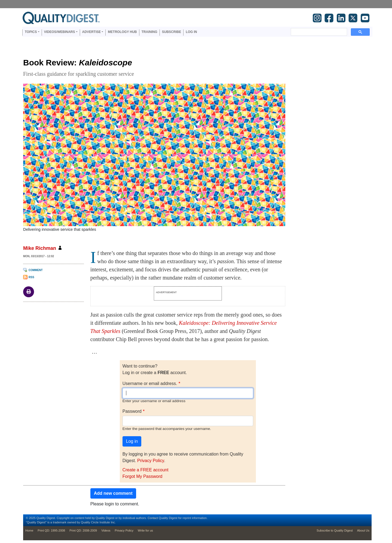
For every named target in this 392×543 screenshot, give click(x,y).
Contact (153, 518)
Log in (191, 32)
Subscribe (172, 32)
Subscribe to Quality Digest (335, 530)
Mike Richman (40, 248)
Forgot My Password (143, 476)
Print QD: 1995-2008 (51, 530)
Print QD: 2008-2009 (83, 530)
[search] (318, 32)
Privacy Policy (151, 461)
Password (132, 411)
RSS (31, 277)
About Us (363, 530)
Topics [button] (31, 32)
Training (149, 32)
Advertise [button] (92, 32)
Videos (106, 530)
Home (29, 530)
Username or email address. (150, 383)
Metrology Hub (122, 32)
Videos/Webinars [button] (60, 32)
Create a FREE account (146, 470)
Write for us (145, 530)
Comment (36, 270)
